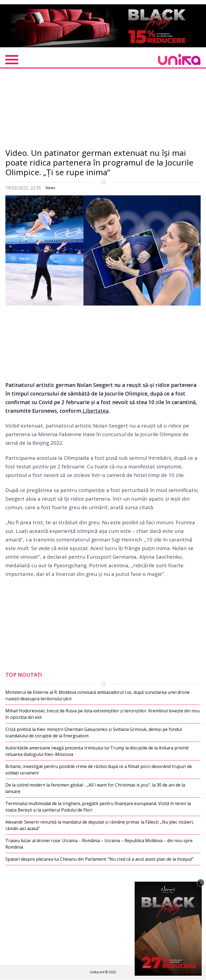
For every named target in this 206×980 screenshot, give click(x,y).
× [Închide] (201, 883)
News (50, 188)
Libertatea (95, 411)
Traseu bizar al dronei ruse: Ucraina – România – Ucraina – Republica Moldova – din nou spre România (99, 844)
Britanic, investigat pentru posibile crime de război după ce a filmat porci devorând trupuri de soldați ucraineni (99, 770)
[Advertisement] (103, 110)
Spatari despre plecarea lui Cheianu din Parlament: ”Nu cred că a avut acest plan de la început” (100, 859)
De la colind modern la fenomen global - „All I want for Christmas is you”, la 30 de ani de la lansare (95, 788)
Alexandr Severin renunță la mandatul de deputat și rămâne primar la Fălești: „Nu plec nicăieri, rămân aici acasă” (100, 825)
